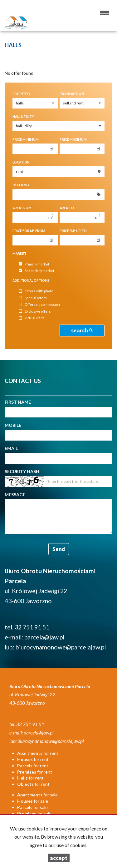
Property (22, 94)
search (82, 330)
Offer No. (21, 185)
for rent (38, 753)
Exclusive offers (35, 311)
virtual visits (32, 318)
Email (11, 448)
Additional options (31, 280)
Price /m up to (73, 231)
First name (18, 402)
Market (19, 254)
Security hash (22, 471)
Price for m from (29, 231)
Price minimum (26, 139)
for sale (37, 795)
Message (15, 495)
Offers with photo (36, 291)
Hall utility (23, 117)
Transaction (72, 94)
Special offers (33, 298)
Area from (22, 208)
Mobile (13, 425)
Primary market (34, 264)
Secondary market (37, 271)
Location (21, 162)
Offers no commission (39, 305)
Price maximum (73, 139)
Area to (67, 208)
